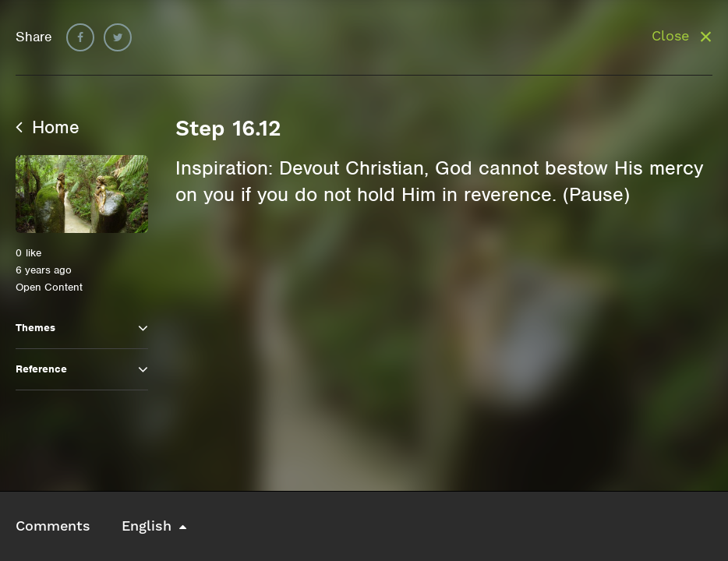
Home (48, 127)
